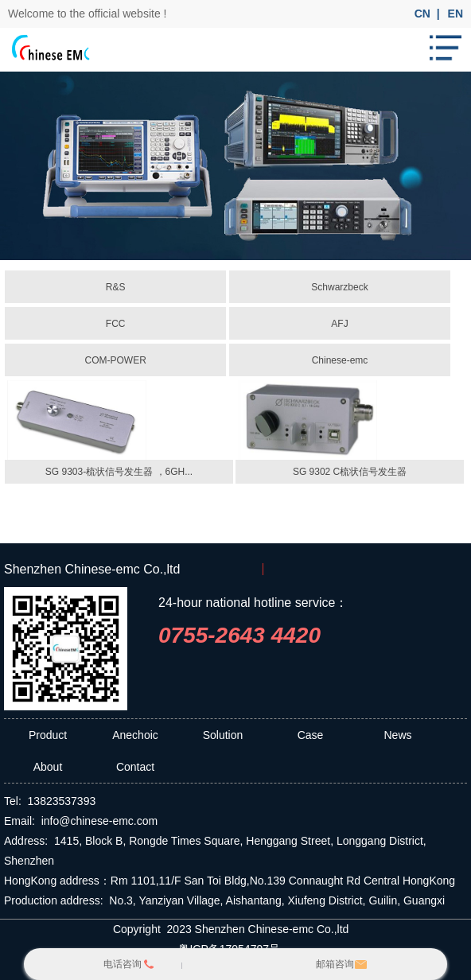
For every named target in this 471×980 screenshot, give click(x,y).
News (397, 735)
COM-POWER (115, 360)
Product (48, 735)
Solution (223, 735)
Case (311, 735)
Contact (135, 767)
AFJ (339, 324)
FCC (116, 324)
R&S (116, 287)
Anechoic (135, 735)
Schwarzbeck (339, 287)
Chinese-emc (340, 360)
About (48, 767)
